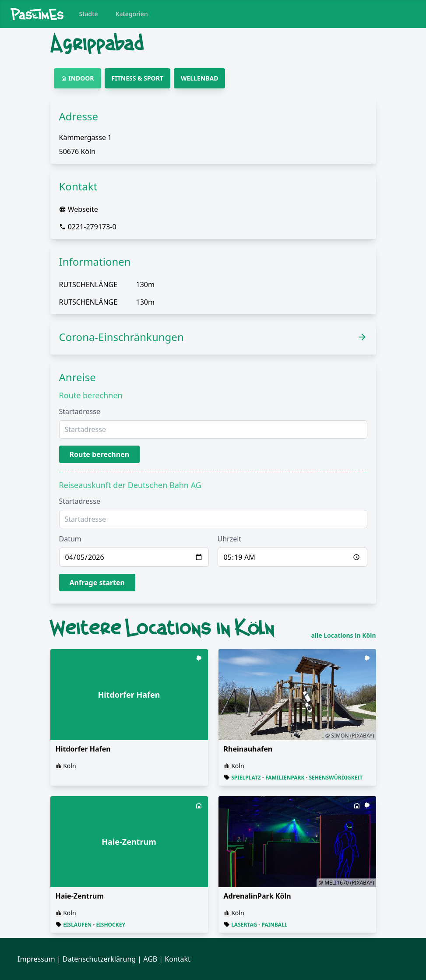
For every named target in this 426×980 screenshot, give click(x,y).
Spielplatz (246, 778)
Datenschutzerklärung (99, 959)
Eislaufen (77, 925)
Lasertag (244, 925)
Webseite (83, 209)
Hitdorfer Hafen (83, 749)
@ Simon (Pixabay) (350, 736)
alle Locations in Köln (344, 636)
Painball (274, 925)
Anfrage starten (97, 583)
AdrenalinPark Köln (257, 896)
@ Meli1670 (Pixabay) (346, 883)
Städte (89, 14)
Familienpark (285, 778)
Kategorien (132, 14)
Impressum (36, 959)
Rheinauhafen (248, 749)
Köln (69, 766)
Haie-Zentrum (80, 896)
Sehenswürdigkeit (336, 778)
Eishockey (111, 925)
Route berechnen (100, 454)
